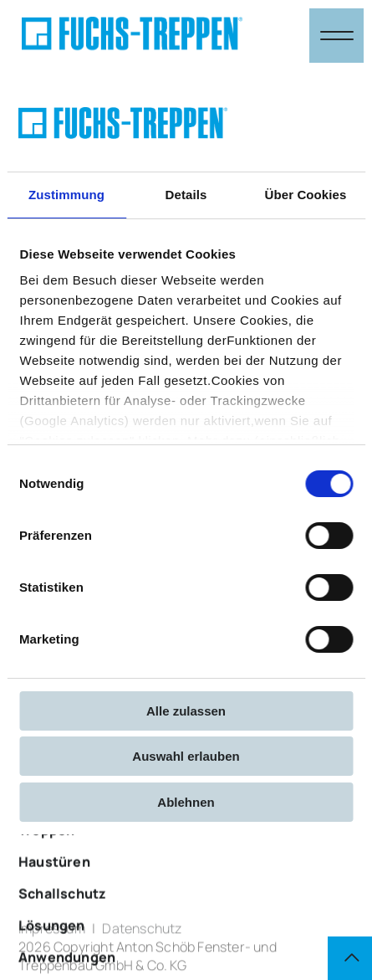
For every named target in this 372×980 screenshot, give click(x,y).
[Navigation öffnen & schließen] (336, 36)
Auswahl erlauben (186, 756)
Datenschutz (143, 934)
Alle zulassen (186, 711)
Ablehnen (186, 802)
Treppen (46, 854)
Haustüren (54, 885)
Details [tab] (186, 195)
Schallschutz (62, 917)
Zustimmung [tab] (66, 195)
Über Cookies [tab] (306, 195)
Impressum (52, 934)
